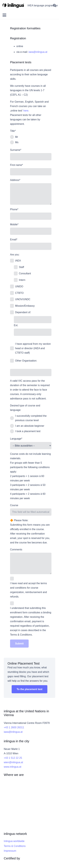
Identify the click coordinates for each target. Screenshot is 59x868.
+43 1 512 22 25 (13, 758)
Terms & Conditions (15, 846)
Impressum (10, 851)
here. (26, 111)
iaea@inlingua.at (38, 52)
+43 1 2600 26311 (14, 727)
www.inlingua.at (13, 767)
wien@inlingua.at (13, 762)
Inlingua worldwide (14, 841)
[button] (55, 6)
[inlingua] (13, 6)
